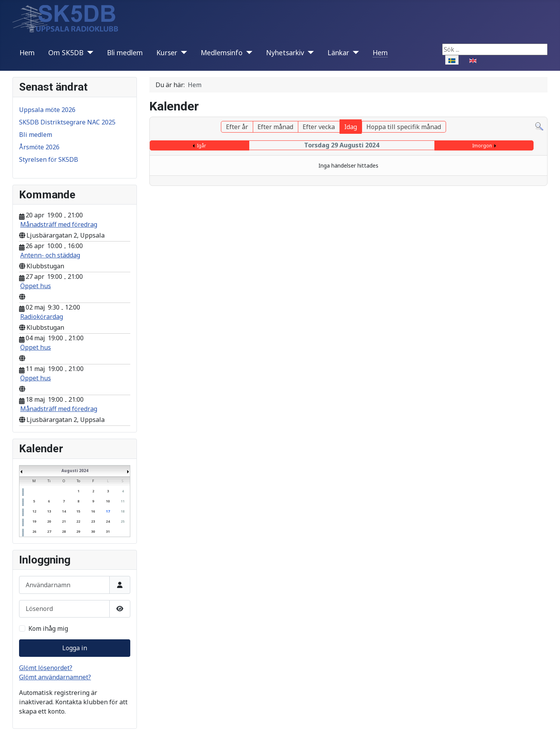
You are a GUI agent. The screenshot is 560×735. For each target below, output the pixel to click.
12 (34, 511)
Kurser (167, 52)
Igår (201, 146)
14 (64, 511)
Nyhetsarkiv (285, 52)
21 (64, 521)
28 (64, 531)
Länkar (338, 52)
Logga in (75, 648)
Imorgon (482, 146)
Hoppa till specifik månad (404, 127)
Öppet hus (36, 286)
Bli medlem (125, 52)
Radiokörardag (42, 317)
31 (108, 531)
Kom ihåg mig (48, 628)
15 (78, 511)
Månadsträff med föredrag (59, 224)
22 (78, 521)
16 (93, 511)
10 (108, 501)
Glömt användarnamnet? (55, 677)
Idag (351, 127)
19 (34, 521)
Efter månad (275, 127)
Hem (27, 52)
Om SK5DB (66, 52)
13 (49, 511)
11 (122, 501)
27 (49, 531)
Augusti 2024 (75, 471)
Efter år (237, 127)
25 (122, 521)
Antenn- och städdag (50, 255)
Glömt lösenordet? (46, 668)
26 (34, 531)
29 (78, 531)
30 (93, 531)
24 (108, 521)
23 (93, 521)
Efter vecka (319, 127)
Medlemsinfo (222, 52)
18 (122, 511)
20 (49, 521)
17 (108, 511)
